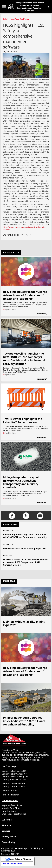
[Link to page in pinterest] (31, 235)
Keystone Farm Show (12, 805)
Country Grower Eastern (13, 784)
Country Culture (9, 791)
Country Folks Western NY (14, 774)
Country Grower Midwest (14, 786)
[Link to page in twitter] (27, 235)
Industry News (9, 19)
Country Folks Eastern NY (14, 771)
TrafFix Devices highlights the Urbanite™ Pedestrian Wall (23, 421)
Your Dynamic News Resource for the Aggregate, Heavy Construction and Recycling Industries (29, 7)
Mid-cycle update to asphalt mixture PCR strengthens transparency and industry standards (21, 482)
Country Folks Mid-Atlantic (14, 779)
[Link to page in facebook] (22, 235)
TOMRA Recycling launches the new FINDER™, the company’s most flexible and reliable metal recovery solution (24, 359)
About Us (6, 825)
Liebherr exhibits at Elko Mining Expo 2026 (25, 548)
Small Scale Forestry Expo (14, 814)
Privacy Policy (9, 837)
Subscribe (7, 820)
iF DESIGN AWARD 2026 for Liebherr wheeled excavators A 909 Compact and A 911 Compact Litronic (26, 562)
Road (17, 19)
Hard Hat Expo (9, 811)
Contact (6, 831)
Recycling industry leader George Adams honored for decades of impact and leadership (25, 295)
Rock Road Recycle (11, 795)
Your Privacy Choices (20, 859)
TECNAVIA (15, 854)
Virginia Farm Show (11, 808)
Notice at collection (13, 864)
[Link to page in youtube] (40, 516)
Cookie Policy (9, 842)
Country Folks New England (15, 777)
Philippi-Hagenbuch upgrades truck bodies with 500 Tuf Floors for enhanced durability (25, 536)
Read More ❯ (42, 314)
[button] (48, 7)
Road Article (24, 19)
